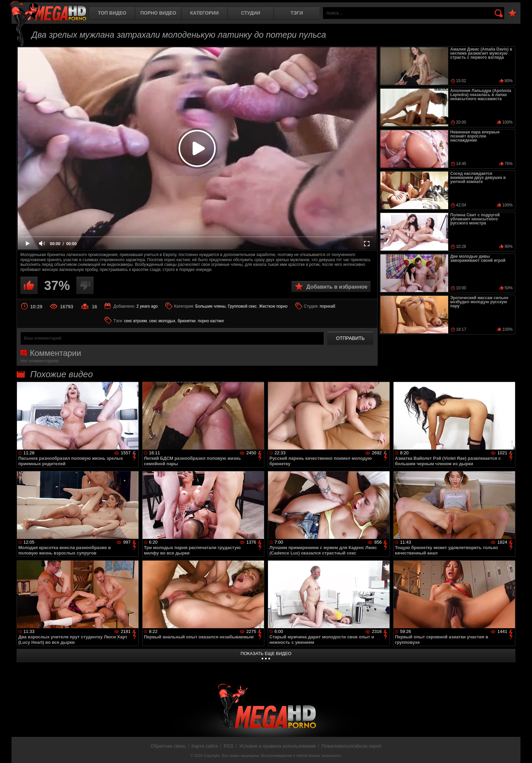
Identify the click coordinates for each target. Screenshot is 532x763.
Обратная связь (168, 746)
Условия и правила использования (277, 746)
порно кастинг (211, 321)
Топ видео (112, 13)
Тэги (297, 13)
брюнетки (186, 321)
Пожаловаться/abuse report (351, 746)
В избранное (512, 13)
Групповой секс (242, 306)
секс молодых (162, 321)
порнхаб (327, 306)
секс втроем (136, 321)
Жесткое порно (273, 306)
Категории (205, 13)
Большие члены (211, 306)
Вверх (522, 750)
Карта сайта (205, 746)
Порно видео (158, 13)
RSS (229, 746)
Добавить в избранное (337, 287)
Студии (250, 13)
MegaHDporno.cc (48, 12)
